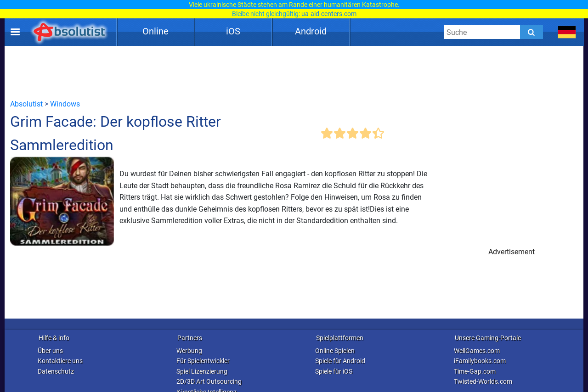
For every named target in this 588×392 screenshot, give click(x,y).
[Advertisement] (294, 72)
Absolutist (26, 104)
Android (311, 31)
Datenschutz (56, 371)
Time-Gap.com (475, 371)
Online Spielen (335, 351)
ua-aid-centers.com (329, 14)
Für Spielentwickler (203, 361)
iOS (233, 31)
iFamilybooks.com (480, 361)
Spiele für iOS (334, 371)
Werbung (189, 351)
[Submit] (531, 32)
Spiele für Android (340, 361)
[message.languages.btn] (567, 32)
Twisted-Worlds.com (483, 381)
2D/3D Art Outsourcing (209, 381)
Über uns (50, 351)
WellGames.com (477, 351)
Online (155, 31)
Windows (65, 104)
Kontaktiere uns (60, 361)
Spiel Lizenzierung (202, 371)
